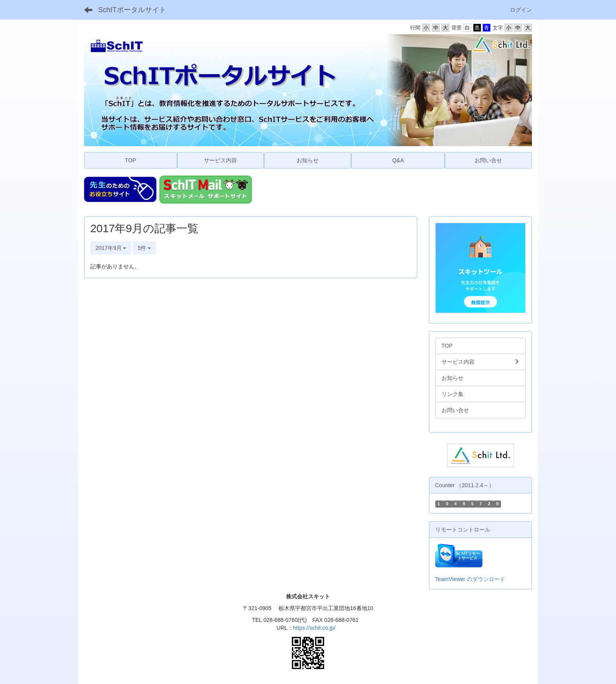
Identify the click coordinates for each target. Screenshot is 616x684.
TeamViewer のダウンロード (470, 579)
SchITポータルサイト (132, 10)
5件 (145, 248)
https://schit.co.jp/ (314, 628)
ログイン (521, 10)
